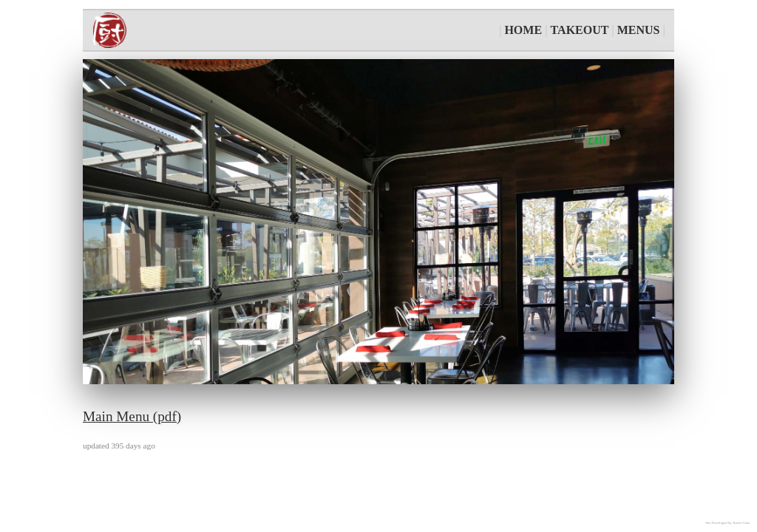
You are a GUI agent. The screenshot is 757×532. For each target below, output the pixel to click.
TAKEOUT (580, 30)
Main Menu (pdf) (132, 416)
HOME (523, 30)
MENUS (639, 30)
